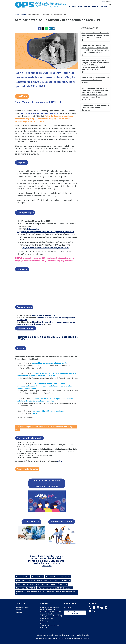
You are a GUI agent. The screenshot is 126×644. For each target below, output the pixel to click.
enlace (60, 461)
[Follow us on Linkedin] (106, 608)
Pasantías (19, 612)
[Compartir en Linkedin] (50, 28)
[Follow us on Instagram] (98, 608)
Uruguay (67, 580)
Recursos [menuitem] (87, 7)
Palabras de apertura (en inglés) (44, 315)
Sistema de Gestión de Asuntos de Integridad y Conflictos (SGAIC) (51, 615)
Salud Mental (39, 577)
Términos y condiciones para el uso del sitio (50, 626)
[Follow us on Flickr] (90, 612)
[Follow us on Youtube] (102, 608)
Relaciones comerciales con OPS (51, 612)
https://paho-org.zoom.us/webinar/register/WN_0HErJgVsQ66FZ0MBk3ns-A (46, 230)
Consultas (67, 607)
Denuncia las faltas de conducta (75, 613)
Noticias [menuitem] (95, 7)
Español (108, 1)
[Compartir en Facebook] (39, 28)
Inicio (17, 15)
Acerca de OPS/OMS (23, 607)
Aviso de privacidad (46, 618)
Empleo (19, 610)
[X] (90, 608)
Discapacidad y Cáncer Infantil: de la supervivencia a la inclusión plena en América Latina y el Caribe (95, 35)
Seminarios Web (24, 577)
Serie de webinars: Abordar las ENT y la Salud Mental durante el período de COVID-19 (46, 593)
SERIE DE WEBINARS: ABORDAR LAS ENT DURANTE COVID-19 (47, 483)
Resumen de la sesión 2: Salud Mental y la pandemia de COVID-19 (48, 338)
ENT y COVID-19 (32, 522)
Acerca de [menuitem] (104, 7)
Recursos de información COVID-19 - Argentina (56, 588)
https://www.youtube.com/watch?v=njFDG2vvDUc (46, 247)
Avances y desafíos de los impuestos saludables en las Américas (95, 106)
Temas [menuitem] (74, 7)
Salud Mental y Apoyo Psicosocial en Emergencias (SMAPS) (39, 580)
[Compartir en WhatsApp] (47, 28)
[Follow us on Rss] (94, 612)
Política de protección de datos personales (50, 622)
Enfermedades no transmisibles (59, 577)
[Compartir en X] (43, 28)
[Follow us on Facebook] (94, 608)
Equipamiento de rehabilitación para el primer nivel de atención (95, 79)
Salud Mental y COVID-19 (62, 522)
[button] (54, 28)
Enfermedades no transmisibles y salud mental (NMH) (37, 584)
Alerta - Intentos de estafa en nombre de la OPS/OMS (50, 608)
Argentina (63, 584)
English (103, 1)
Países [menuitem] (80, 7)
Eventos (24, 15)
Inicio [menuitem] (70, 7)
